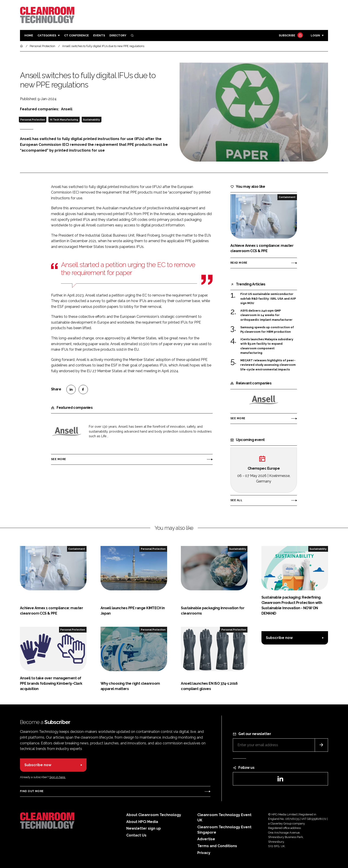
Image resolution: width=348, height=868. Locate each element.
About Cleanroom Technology (154, 815)
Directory (118, 35)
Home (29, 35)
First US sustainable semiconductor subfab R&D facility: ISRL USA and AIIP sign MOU (268, 299)
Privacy (204, 853)
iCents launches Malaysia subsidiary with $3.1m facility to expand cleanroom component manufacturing (267, 346)
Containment (287, 197)
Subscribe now (279, 638)
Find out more (32, 791)
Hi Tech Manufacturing (64, 120)
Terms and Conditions (217, 846)
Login (315, 35)
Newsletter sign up (144, 828)
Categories (47, 35)
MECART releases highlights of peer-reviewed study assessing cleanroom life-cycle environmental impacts (268, 365)
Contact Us (136, 835)
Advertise (206, 839)
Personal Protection (33, 120)
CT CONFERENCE (76, 35)
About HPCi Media (142, 822)
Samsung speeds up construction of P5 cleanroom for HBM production (267, 330)
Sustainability (91, 120)
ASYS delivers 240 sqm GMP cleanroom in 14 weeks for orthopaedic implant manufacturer (266, 315)
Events (99, 35)
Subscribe (290, 36)
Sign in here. (57, 777)
